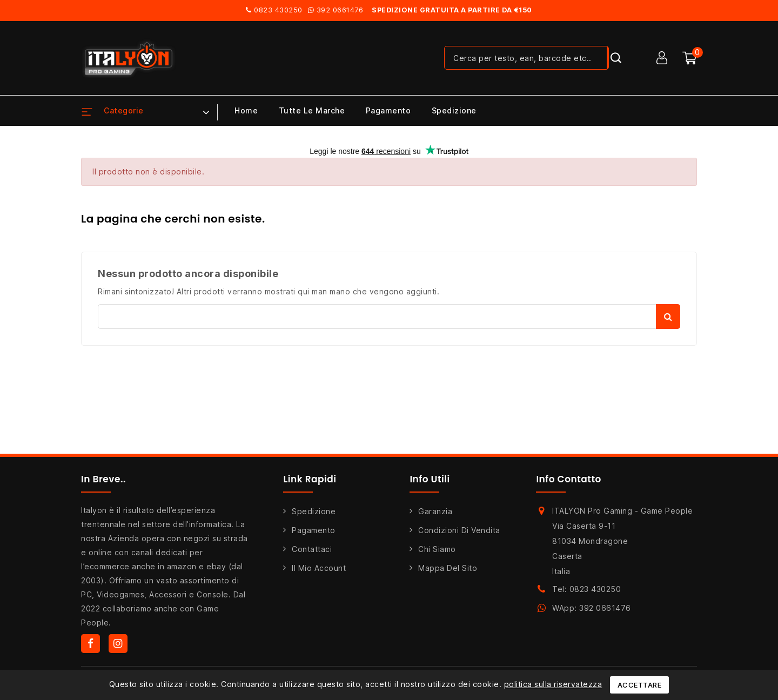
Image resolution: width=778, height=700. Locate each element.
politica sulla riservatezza (553, 684)
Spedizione (454, 110)
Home (246, 110)
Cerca (668, 317)
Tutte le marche (312, 110)
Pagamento (388, 110)
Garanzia (435, 511)
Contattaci (312, 549)
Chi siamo (437, 549)
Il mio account (319, 568)
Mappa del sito (448, 568)
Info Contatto (569, 479)
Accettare (640, 685)
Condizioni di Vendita (459, 530)
